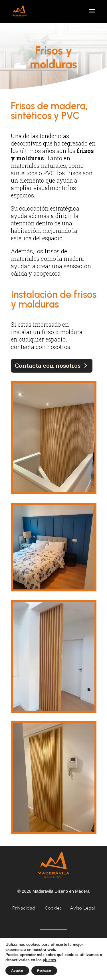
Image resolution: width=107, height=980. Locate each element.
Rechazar (44, 971)
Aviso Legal (82, 908)
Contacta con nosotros (48, 365)
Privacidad (24, 908)
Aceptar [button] (17, 971)
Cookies (53, 908)
